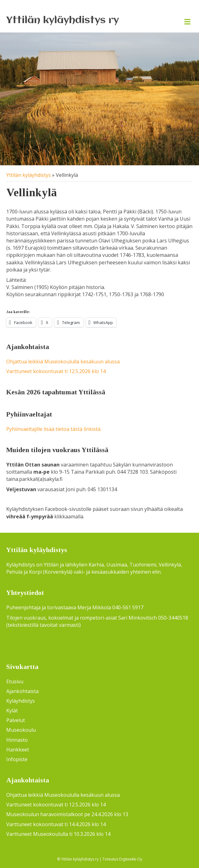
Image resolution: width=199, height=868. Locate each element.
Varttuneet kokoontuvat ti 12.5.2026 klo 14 (56, 371)
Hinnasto (17, 740)
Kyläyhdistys (21, 701)
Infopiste (17, 759)
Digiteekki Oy (131, 859)
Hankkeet (18, 750)
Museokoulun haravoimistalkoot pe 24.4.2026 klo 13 (67, 814)
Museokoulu (21, 730)
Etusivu (15, 681)
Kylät (12, 711)
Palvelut (16, 720)
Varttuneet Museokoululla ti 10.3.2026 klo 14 (58, 834)
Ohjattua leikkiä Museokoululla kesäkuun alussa (63, 362)
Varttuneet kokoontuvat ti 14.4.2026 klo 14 (56, 824)
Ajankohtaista (22, 691)
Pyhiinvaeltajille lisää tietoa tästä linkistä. (54, 429)
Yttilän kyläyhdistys (29, 175)
